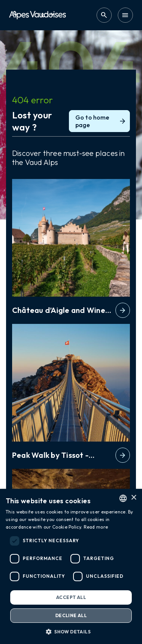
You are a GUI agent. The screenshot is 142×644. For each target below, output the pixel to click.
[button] (71, 632)
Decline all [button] (71, 615)
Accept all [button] (71, 597)
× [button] (133, 498)
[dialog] (71, 566)
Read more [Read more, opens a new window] (96, 527)
